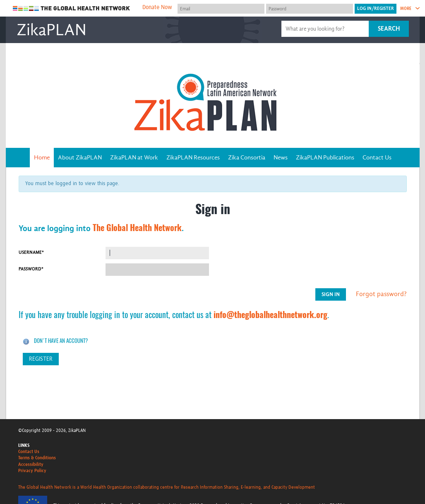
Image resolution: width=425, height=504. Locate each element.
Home (42, 157)
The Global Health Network (72, 8)
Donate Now (157, 7)
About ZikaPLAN (80, 157)
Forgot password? (381, 294)
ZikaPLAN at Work (134, 157)
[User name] (221, 9)
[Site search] (326, 29)
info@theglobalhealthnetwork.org (270, 315)
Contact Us (377, 157)
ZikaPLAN (52, 30)
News (281, 157)
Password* (31, 269)
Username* (31, 252)
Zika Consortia (247, 157)
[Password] (310, 9)
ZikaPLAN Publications (325, 157)
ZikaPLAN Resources (193, 157)
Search (389, 29)
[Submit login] (376, 9)
